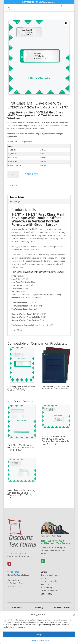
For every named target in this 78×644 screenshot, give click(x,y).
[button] (74, 615)
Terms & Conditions (49, 591)
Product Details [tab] (17, 197)
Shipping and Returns (50, 575)
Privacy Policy (44, 640)
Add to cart (32, 174)
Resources (45, 584)
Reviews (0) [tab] (15, 202)
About (43, 578)
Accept (39, 635)
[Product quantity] (13, 174)
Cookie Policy (33, 640)
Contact (44, 572)
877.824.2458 (29, 2)
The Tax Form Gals (49, 581)
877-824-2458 (13, 572)
